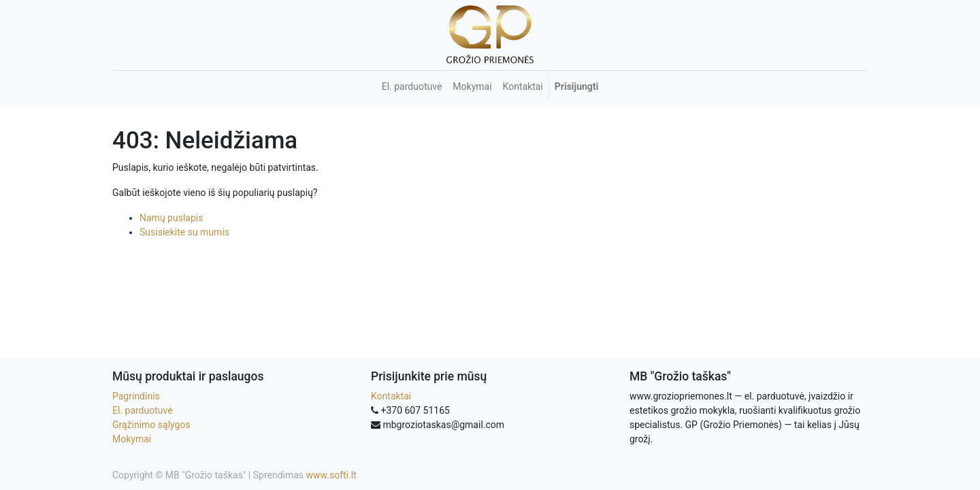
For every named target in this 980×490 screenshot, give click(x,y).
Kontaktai (391, 396)
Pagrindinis (136, 396)
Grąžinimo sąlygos (151, 425)
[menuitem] (412, 87)
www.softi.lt (331, 475)
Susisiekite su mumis (184, 232)
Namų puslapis (171, 218)
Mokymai (132, 439)
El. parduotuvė (143, 410)
